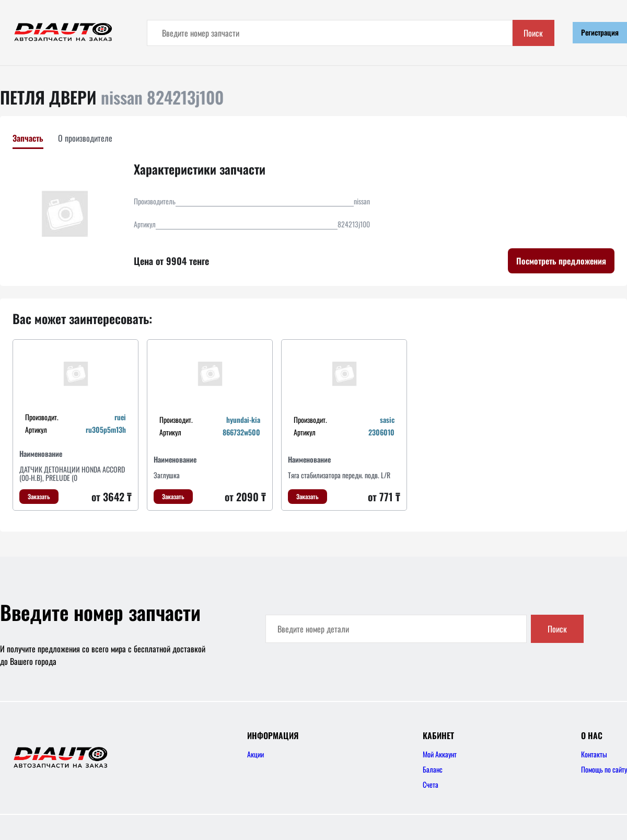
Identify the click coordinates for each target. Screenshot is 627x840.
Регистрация (600, 32)
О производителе (85, 138)
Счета (431, 784)
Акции (256, 754)
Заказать (39, 496)
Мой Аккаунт (440, 754)
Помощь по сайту (604, 769)
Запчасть (28, 138)
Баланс (433, 769)
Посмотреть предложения (561, 261)
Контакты (594, 754)
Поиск (533, 33)
